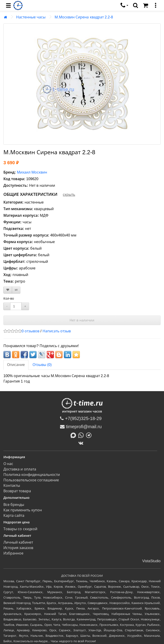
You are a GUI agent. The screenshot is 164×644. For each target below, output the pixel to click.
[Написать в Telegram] (90, 435)
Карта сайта (14, 516)
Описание (16, 365)
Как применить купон (23, 510)
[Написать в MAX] (74, 435)
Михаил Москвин (32, 172)
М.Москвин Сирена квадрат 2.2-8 (84, 17)
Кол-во (9, 298)
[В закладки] (8, 290)
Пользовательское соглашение (31, 480)
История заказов (18, 548)
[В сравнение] (16, 290)
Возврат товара (17, 491)
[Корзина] (146, 5)
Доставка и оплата (20, 469)
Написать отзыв (57, 331)
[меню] (156, 5)
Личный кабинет (18, 542)
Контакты (12, 486)
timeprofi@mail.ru (81, 427)
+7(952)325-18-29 (81, 418)
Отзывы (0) (42, 365)
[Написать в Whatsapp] (82, 435)
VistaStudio (151, 561)
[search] (136, 5)
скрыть (69, 195)
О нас (8, 464)
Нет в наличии (82, 320)
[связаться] (124, 5)
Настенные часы (31, 17)
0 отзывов (30, 331)
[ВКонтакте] (82, 443)
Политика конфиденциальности (32, 475)
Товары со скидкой (20, 529)
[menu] (8, 5)
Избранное (13, 553)
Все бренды (14, 505)
